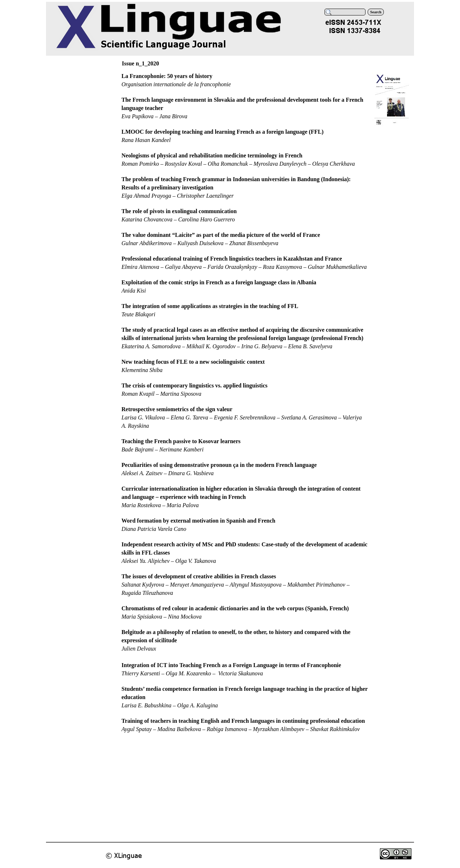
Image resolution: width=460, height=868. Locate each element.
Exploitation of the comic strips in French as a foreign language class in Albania (219, 282)
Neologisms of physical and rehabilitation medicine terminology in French (212, 155)
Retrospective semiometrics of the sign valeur (177, 409)
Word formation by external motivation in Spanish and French (198, 521)
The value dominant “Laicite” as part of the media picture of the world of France (221, 235)
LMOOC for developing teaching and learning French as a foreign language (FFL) (222, 132)
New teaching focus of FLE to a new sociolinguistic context (193, 362)
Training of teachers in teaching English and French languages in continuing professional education (243, 721)
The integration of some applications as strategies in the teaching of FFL (210, 306)
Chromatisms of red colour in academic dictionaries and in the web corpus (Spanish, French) (235, 608)
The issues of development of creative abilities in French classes (199, 576)
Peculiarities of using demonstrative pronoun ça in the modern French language (219, 465)
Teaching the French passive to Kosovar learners (181, 441)
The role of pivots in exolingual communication (179, 211)
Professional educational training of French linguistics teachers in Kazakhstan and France (232, 259)
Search (376, 12)
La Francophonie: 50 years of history (167, 76)
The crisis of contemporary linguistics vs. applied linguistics (194, 385)
